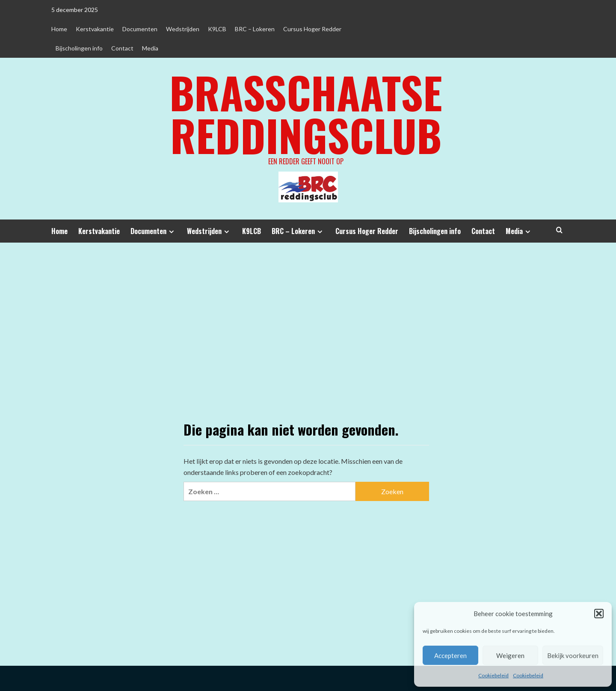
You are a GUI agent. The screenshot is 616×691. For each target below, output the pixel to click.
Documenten (140, 29)
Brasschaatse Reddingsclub (306, 113)
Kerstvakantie (95, 29)
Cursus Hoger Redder (312, 29)
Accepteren (450, 655)
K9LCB (217, 29)
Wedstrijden (183, 29)
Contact (122, 48)
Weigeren (510, 655)
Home (59, 29)
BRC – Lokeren (255, 29)
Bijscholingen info (79, 48)
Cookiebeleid (493, 675)
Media (150, 48)
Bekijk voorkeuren (573, 655)
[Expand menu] (171, 232)
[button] (599, 614)
